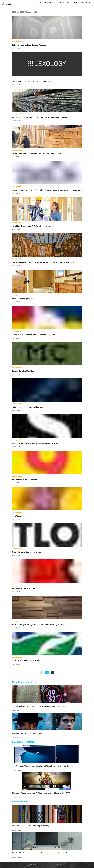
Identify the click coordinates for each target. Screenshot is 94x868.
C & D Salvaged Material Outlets (25, 661)
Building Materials (49, 3)
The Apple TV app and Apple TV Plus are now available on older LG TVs (41, 793)
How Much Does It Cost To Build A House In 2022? (32, 226)
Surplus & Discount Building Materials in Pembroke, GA (35, 443)
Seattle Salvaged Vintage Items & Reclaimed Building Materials (39, 625)
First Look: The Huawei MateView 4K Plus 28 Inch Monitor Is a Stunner (43, 766)
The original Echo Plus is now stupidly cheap (31, 826)
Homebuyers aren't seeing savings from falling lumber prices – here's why (43, 262)
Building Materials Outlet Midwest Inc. (28, 407)
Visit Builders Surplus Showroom (26, 588)
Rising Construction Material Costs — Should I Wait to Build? (37, 154)
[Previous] (41, 673)
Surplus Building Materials (23, 371)
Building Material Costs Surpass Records (29, 45)
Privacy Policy (85, 3)
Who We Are (17, 516)
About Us (76, 3)
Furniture (61, 3)
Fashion (68, 3)
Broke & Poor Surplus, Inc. (23, 299)
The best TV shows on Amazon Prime (27, 733)
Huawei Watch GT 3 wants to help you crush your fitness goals (40, 706)
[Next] (53, 673)
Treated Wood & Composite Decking (27, 552)
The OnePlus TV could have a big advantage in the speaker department (42, 853)
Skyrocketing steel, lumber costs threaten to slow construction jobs (40, 117)
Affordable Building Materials (24, 480)
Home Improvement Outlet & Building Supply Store (34, 335)
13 (47, 673)
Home (40, 3)
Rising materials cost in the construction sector (32, 81)
